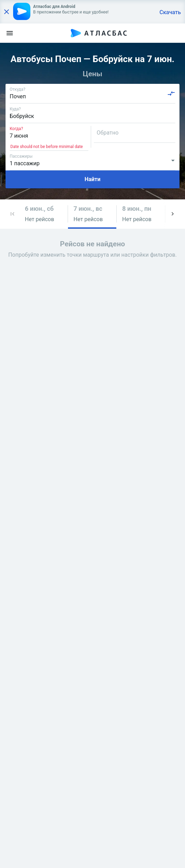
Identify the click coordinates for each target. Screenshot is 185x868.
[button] (12, 214)
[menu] (10, 33)
